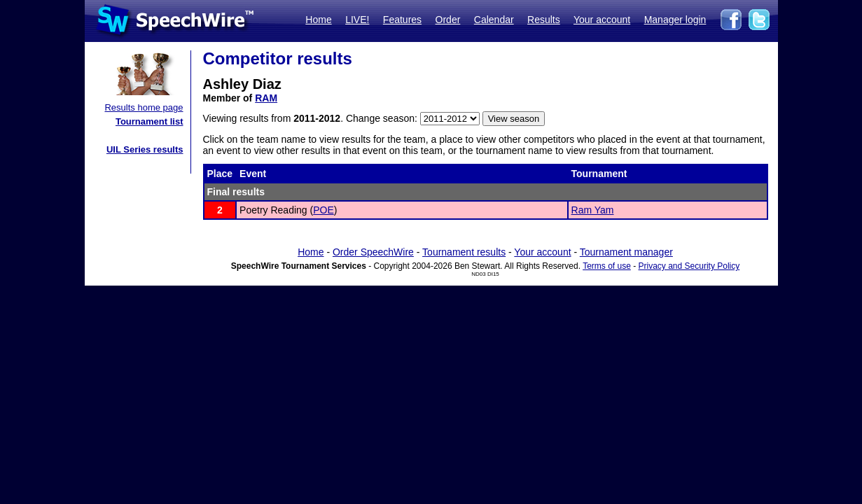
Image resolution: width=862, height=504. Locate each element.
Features (402, 20)
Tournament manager (626, 252)
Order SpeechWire (373, 252)
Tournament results (464, 252)
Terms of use (607, 266)
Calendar (494, 20)
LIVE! (357, 20)
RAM (266, 98)
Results (544, 20)
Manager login (675, 20)
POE (324, 210)
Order (448, 20)
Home (318, 20)
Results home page (144, 107)
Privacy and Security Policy (689, 266)
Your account (602, 20)
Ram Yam (593, 210)
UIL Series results (145, 149)
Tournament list (150, 121)
